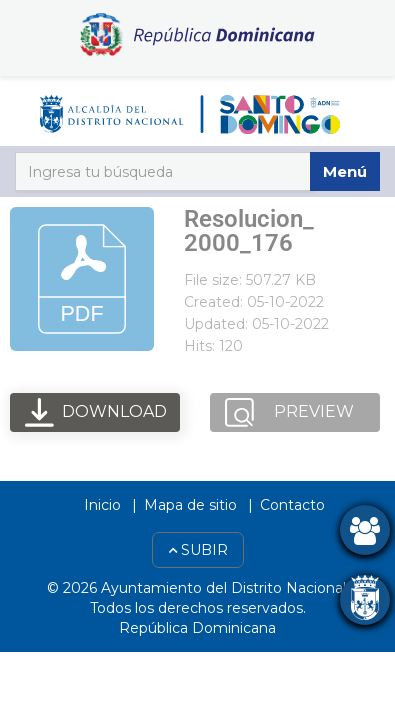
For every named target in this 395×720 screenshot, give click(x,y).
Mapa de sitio (190, 505)
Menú (345, 171)
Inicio (102, 505)
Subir (198, 550)
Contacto (292, 505)
